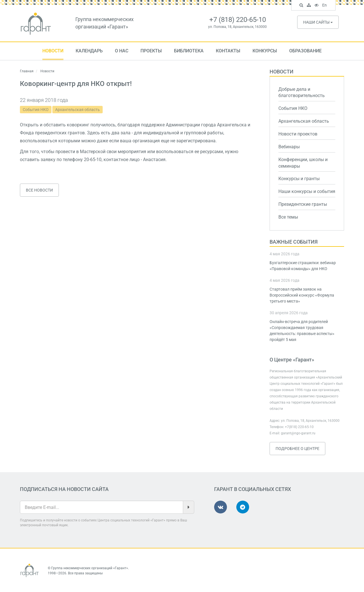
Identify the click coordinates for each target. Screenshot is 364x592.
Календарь (89, 51)
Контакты (228, 51)
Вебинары (289, 147)
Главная (27, 71)
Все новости (39, 190)
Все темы (288, 217)
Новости (53, 51)
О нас (122, 51)
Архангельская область (77, 110)
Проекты (151, 51)
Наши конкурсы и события (307, 191)
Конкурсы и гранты (299, 179)
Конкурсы (265, 51)
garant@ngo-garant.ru (298, 433)
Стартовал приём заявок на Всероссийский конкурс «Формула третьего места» (302, 295)
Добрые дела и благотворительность (302, 92)
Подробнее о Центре (297, 449)
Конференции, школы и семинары (303, 163)
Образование (305, 51)
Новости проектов (298, 134)
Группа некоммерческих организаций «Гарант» (90, 568)
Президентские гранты (303, 204)
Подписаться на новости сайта (64, 489)
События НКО (36, 110)
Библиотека (189, 51)
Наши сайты (318, 22)
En (325, 6)
